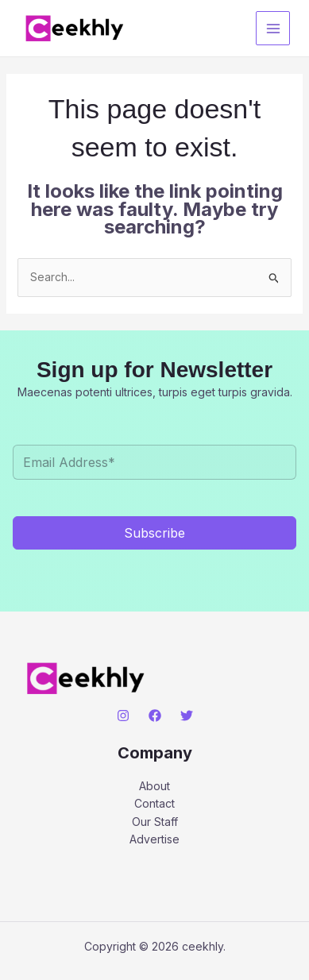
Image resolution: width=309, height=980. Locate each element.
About (154, 786)
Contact (154, 803)
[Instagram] (123, 716)
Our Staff (155, 822)
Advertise (154, 839)
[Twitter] (187, 716)
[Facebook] (155, 716)
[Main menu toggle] (273, 28)
